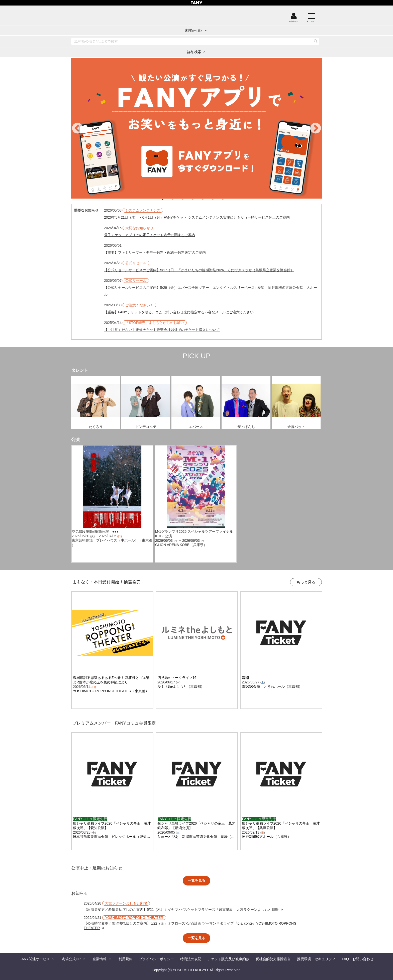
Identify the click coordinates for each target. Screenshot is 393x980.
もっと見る (306, 582)
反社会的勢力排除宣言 (273, 959)
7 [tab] (228, 200)
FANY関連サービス (35, 959)
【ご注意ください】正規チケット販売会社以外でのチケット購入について (162, 330)
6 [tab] (218, 200)
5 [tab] (208, 200)
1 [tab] (168, 200)
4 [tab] (198, 200)
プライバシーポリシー (156, 959)
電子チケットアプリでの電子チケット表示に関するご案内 (150, 235)
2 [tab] (178, 200)
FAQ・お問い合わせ (358, 959)
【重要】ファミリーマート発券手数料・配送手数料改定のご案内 (155, 252)
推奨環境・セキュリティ (316, 959)
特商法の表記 (191, 959)
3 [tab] (188, 200)
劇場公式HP (71, 959)
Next (316, 129)
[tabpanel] (197, 128)
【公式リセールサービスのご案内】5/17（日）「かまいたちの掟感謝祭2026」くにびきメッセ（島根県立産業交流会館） (199, 270)
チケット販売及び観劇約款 (228, 959)
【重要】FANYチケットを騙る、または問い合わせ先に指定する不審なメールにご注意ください (179, 312)
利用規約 (126, 959)
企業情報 (100, 959)
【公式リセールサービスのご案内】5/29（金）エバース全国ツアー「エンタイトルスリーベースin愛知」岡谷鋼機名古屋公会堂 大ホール (211, 291)
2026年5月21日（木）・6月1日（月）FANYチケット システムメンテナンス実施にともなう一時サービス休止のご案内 (197, 217)
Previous (77, 129)
